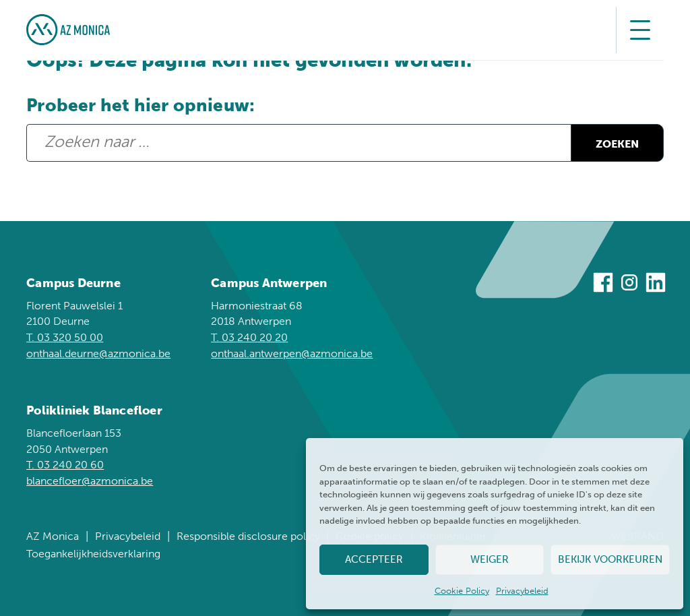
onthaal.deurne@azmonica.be (98, 353)
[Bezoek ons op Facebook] (603, 285)
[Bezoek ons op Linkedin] (656, 285)
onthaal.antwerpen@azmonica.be (292, 353)
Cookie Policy (462, 591)
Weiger (490, 559)
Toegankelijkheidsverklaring (93, 554)
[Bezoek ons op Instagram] (629, 285)
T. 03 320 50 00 (65, 337)
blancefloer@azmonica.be (90, 481)
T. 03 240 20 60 (65, 465)
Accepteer (374, 559)
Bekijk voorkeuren (610, 559)
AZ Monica (53, 536)
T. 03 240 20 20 (249, 337)
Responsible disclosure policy (248, 536)
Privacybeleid (522, 591)
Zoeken (606, 144)
